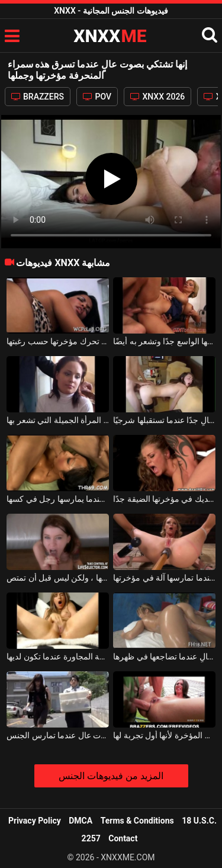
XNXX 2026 (157, 97)
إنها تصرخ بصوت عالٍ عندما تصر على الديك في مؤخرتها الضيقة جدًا (164, 499)
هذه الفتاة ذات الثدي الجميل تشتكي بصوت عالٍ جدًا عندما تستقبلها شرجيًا (164, 420)
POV (97, 97)
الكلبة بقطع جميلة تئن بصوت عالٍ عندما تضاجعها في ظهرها (164, 656)
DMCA (81, 821)
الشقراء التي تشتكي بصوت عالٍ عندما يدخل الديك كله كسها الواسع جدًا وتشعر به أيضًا (164, 341)
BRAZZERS (38, 97)
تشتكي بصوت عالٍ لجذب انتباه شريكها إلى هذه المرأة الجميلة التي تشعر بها (58, 420)
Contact (123, 838)
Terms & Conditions (137, 821)
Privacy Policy (35, 821)
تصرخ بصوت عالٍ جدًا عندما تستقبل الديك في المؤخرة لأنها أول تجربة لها (164, 735)
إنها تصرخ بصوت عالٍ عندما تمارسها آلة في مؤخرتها (164, 578)
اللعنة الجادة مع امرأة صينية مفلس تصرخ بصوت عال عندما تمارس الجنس (58, 735)
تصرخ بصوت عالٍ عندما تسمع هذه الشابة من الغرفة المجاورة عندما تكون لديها (58, 656)
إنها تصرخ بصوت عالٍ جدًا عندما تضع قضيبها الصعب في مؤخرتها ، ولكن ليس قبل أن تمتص (58, 578)
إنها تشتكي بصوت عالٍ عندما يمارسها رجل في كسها (58, 499)
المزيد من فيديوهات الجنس (111, 776)
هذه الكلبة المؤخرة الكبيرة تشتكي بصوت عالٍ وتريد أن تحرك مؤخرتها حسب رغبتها (58, 341)
